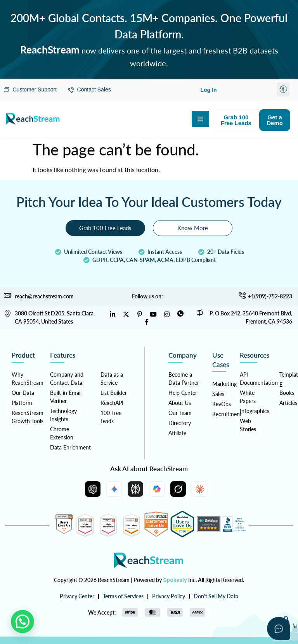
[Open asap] (279, 629)
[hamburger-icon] (200, 119)
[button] (283, 90)
